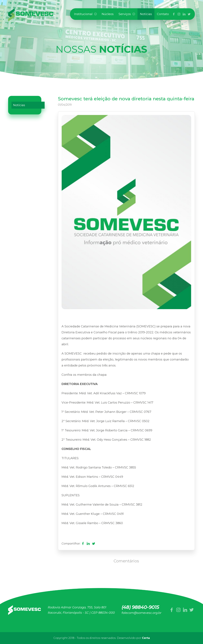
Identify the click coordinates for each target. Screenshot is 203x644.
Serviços (127, 14)
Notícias (146, 14)
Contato (163, 14)
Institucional (85, 14)
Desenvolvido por (133, 638)
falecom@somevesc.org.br (141, 613)
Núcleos (108, 14)
